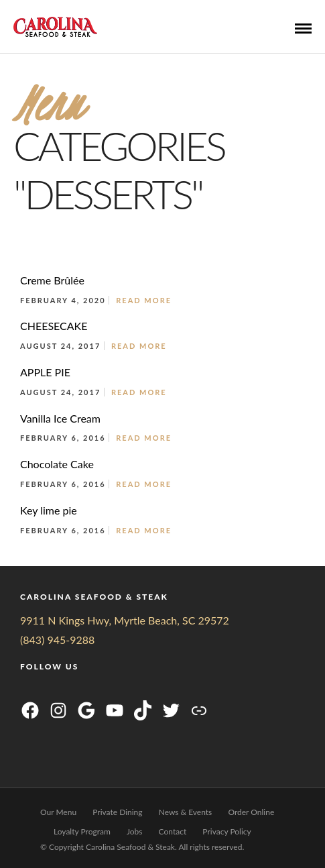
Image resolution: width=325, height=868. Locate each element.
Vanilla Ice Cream (60, 418)
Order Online (251, 812)
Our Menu (58, 812)
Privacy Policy (226, 831)
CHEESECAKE (54, 326)
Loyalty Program (82, 831)
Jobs (135, 831)
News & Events (186, 812)
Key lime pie (49, 510)
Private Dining (117, 812)
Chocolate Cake (57, 464)
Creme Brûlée (52, 280)
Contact (173, 831)
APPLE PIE (45, 372)
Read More (144, 300)
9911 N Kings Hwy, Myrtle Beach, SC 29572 (125, 620)
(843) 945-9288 (57, 640)
